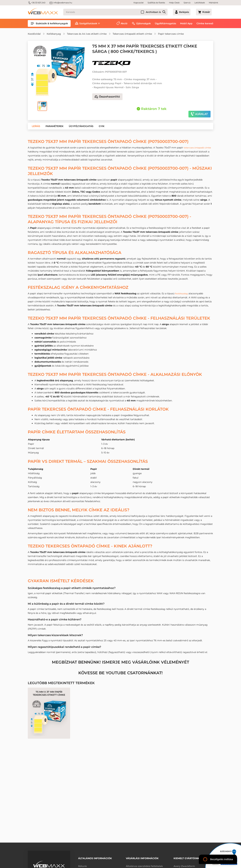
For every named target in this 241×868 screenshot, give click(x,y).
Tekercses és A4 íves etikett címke (87, 34)
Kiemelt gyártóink (186, 857)
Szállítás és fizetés (156, 3)
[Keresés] (120, 12)
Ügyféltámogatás (165, 23)
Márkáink (213, 3)
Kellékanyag (54, 34)
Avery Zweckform (184, 864)
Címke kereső (205, 23)
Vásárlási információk (142, 857)
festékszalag (182, 293)
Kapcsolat (139, 3)
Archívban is (163, 12)
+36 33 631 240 (37, 3)
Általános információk (95, 857)
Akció (124, 23)
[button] (36, 126)
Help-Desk (174, 3)
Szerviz (187, 3)
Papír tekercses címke (171, 34)
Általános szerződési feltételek (144, 864)
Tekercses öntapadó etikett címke (132, 34)
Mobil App (186, 23)
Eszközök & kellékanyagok (49, 23)
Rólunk (83, 864)
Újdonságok (143, 23)
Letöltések (200, 3)
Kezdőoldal (34, 34)
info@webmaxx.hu (61, 3)
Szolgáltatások (88, 23)
